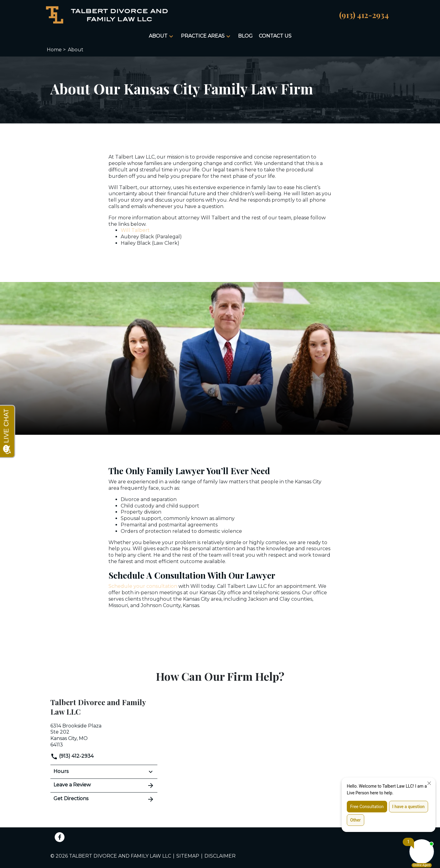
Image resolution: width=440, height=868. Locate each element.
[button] (171, 36)
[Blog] (245, 36)
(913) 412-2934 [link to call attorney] (72, 756)
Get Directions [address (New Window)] (104, 799)
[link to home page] (107, 15)
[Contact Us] (275, 36)
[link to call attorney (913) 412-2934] (364, 15)
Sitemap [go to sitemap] (188, 856)
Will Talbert (135, 230)
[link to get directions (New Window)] (104, 735)
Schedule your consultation (143, 586)
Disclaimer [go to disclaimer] (220, 856)
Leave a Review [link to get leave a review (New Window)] (104, 786)
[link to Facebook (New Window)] (60, 837)
